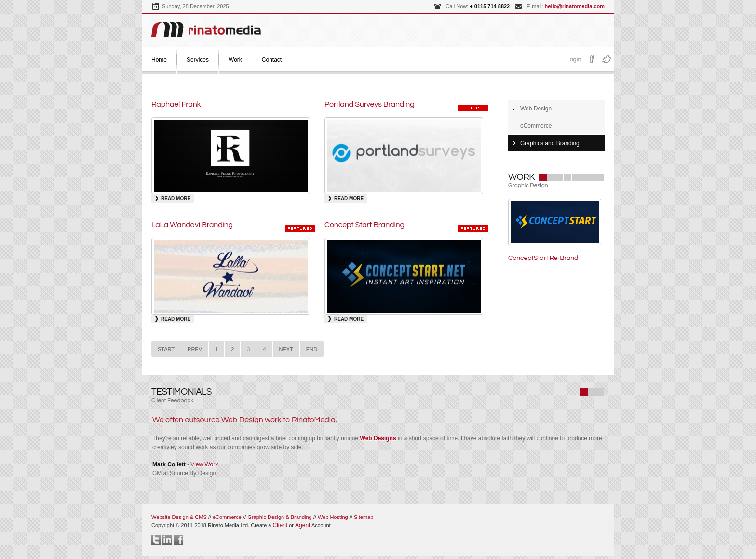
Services (198, 60)
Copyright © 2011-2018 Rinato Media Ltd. (212, 525)
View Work (204, 464)
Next (286, 349)
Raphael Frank (176, 104)
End (312, 349)
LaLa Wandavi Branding (192, 225)
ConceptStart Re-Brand (543, 258)
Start (166, 349)
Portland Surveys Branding (370, 104)
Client (280, 525)
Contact (272, 60)
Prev (195, 349)
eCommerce (536, 126)
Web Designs (378, 438)
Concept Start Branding (364, 225)
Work (235, 60)
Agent (303, 525)
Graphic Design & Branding (280, 517)
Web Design (536, 109)
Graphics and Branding (550, 143)
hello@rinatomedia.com (575, 6)
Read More (176, 198)
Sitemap (364, 517)
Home (159, 60)
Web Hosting (333, 517)
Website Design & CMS (179, 517)
